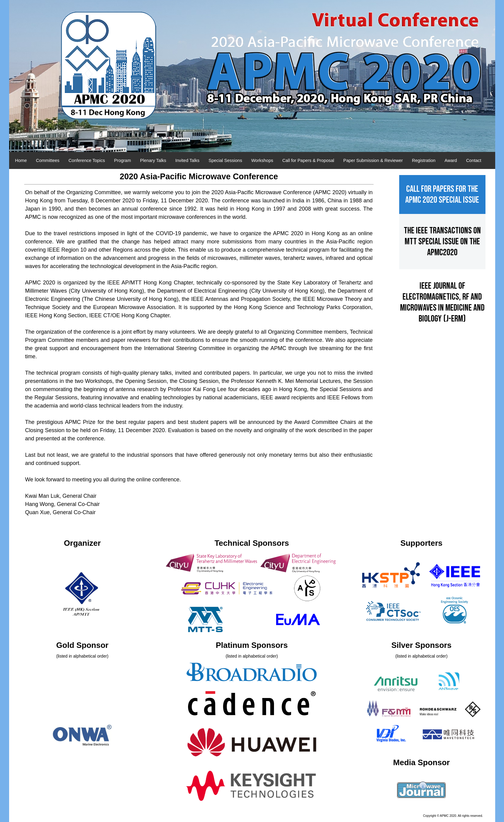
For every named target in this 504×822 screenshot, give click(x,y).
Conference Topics (87, 160)
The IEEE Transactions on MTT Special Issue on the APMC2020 (442, 247)
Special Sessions (225, 160)
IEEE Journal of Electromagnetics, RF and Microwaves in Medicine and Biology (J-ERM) (442, 308)
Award (451, 160)
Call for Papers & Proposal (308, 160)
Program (122, 160)
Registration (424, 160)
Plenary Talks (153, 160)
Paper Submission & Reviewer (373, 160)
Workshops (262, 160)
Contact (474, 160)
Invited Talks (187, 160)
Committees (48, 160)
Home (21, 160)
